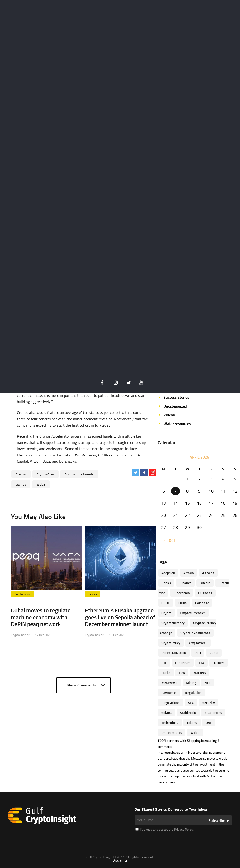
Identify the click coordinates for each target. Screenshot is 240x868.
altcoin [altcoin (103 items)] (189, 573)
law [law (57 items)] (182, 673)
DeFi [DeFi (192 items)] (198, 653)
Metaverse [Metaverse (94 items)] (170, 683)
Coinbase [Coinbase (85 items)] (202, 603)
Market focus (175, 345)
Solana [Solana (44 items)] (167, 712)
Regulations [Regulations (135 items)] (171, 703)
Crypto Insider (20, 635)
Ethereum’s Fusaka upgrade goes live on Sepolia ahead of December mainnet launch (120, 617)
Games (21, 484)
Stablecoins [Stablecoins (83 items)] (213, 712)
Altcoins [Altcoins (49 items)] (208, 573)
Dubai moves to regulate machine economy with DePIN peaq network (41, 617)
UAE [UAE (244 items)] (209, 722)
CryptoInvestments (79, 474)
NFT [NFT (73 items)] (207, 683)
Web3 (41, 484)
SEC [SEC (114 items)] (191, 703)
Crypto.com (45, 474)
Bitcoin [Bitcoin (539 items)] (205, 583)
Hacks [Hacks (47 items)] (166, 673)
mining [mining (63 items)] (191, 683)
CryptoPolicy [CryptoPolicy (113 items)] (171, 643)
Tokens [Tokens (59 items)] (192, 722)
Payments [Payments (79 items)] (169, 693)
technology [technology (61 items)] (170, 722)
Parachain (172, 371)
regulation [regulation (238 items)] (193, 693)
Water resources (177, 424)
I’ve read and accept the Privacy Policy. (165, 829)
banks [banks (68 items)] (166, 583)
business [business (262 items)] (205, 593)
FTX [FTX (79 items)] (202, 663)
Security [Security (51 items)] (209, 703)
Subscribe (217, 820)
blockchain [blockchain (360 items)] (182, 593)
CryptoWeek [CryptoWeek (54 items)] (198, 643)
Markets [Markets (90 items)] (200, 673)
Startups (171, 388)
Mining (169, 353)
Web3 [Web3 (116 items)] (195, 732)
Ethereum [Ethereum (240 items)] (183, 663)
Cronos (21, 474)
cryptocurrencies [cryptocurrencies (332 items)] (193, 613)
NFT (167, 362)
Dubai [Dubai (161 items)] (214, 653)
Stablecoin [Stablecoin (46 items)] (188, 712)
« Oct (169, 540)
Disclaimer (120, 860)
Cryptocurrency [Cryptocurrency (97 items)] (173, 623)
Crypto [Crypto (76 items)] (167, 613)
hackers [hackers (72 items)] (219, 663)
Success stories (176, 397)
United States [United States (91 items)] (172, 732)
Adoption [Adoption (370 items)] (168, 573)
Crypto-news (22, 594)
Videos (93, 594)
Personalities (174, 380)
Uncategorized (175, 406)
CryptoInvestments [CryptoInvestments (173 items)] (195, 633)
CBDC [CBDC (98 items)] (166, 603)
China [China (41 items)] (183, 603)
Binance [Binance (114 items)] (185, 583)
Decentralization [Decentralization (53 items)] (174, 653)
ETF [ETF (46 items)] (164, 663)
